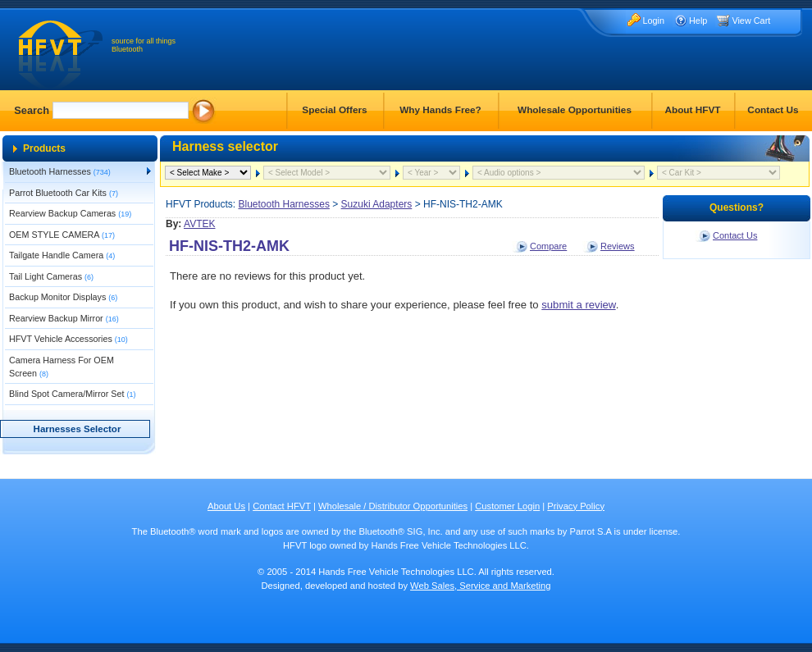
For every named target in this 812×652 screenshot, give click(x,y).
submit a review (578, 305)
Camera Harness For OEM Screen (62, 367)
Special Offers (334, 110)
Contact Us (773, 110)
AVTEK (199, 224)
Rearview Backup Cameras (70, 213)
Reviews (618, 246)
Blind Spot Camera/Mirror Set (72, 394)
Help (698, 21)
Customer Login (507, 506)
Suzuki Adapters (377, 204)
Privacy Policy (576, 506)
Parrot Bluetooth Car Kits (64, 193)
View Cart (751, 21)
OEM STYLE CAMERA (62, 235)
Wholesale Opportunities (575, 110)
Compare (548, 246)
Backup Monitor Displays (63, 297)
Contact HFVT (282, 506)
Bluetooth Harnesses (60, 171)
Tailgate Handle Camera (62, 255)
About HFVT (692, 110)
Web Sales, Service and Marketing (480, 586)
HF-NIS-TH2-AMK (229, 246)
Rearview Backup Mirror (64, 318)
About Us (226, 506)
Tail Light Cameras (51, 276)
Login (653, 21)
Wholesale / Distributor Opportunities (393, 506)
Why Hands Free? (440, 110)
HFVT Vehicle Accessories (68, 339)
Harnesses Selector (78, 429)
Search (32, 110)
